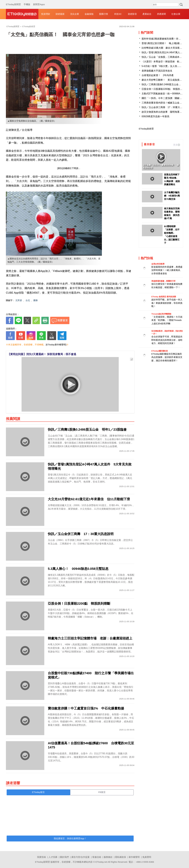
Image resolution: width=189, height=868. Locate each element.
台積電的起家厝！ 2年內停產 (158, 75)
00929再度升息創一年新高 (156, 116)
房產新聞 (161, 14)
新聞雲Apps (39, 1)
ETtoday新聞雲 (13, 1)
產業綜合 (147, 14)
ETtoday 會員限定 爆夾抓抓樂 (164, 297)
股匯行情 (104, 14)
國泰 (36, 300)
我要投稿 (41, 857)
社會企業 (176, 14)
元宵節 (19, 300)
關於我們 (64, 857)
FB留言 (102, 792)
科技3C (118, 14)
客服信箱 (97, 857)
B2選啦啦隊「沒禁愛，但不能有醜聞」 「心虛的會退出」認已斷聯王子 (172, 235)
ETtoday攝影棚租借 (159, 351)
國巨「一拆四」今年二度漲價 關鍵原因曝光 (165, 98)
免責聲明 (147, 857)
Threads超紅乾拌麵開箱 (161, 314)
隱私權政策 (121, 857)
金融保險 (89, 14)
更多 (177, 145)
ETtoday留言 (38, 792)
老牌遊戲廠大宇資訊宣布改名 (157, 71)
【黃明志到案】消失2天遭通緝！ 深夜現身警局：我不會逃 (42, 354)
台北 (28, 300)
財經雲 (22, 14)
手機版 (27, 1)
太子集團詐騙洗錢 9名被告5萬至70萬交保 (172, 196)
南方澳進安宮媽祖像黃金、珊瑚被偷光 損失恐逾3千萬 (172, 213)
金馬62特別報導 (158, 264)
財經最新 (60, 14)
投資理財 (46, 14)
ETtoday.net (101, 862)
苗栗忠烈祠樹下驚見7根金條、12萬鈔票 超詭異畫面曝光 (172, 180)
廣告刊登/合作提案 (80, 857)
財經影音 (132, 14)
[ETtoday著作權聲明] (56, 345)
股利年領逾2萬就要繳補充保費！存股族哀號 (165, 39)
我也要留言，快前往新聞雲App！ (70, 838)
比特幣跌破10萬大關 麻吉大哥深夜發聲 (163, 48)
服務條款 (108, 857)
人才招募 (53, 857)
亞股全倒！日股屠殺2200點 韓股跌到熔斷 (164, 89)
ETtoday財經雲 (146, 129)
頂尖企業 (75, 14)
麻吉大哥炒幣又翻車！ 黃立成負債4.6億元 (164, 80)
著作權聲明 (134, 857)
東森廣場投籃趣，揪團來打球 (163, 281)
